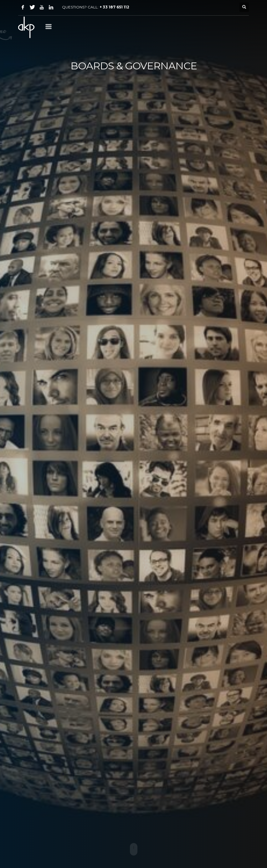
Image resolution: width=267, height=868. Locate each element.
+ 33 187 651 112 (114, 7)
